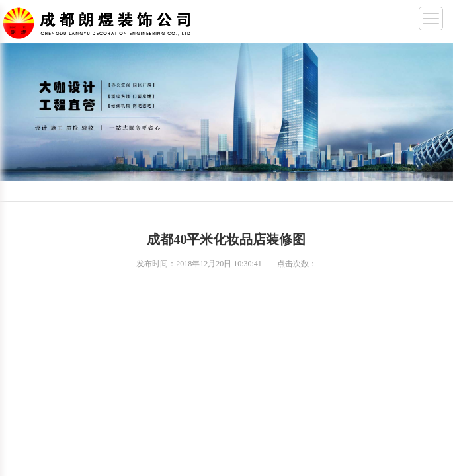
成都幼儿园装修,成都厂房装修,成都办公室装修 (99, 20)
